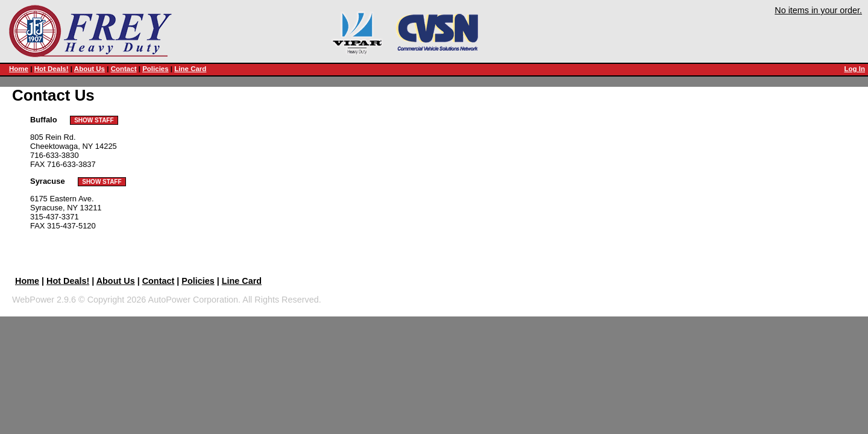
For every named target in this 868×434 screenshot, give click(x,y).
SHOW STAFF (94, 120)
